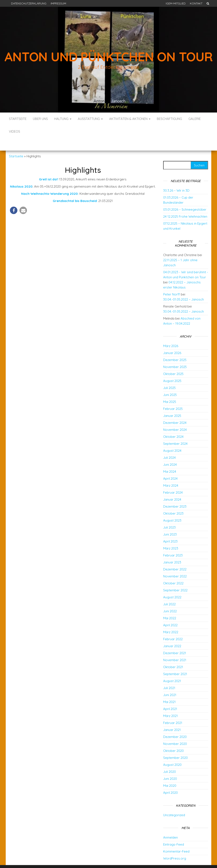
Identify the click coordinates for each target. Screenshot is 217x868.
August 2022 (172, 584)
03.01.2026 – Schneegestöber (185, 197)
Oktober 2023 (173, 501)
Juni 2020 (170, 766)
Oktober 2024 (173, 424)
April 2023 (170, 529)
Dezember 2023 (175, 494)
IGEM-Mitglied (176, 3)
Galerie (195, 119)
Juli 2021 (169, 675)
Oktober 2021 (173, 654)
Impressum (58, 3)
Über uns (40, 119)
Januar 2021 (172, 717)
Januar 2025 (172, 403)
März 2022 (171, 619)
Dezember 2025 (175, 347)
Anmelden (170, 825)
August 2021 (172, 668)
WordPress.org (175, 846)
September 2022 (175, 578)
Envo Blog (140, 859)
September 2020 (175, 745)
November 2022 (175, 564)
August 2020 (172, 752)
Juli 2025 (169, 375)
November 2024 (175, 417)
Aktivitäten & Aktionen (130, 119)
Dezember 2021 (175, 640)
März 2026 (171, 333)
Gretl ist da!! (49, 167)
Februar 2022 (173, 626)
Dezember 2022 (175, 557)
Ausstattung (90, 119)
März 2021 (170, 703)
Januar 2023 (172, 550)
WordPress (110, 859)
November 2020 (175, 731)
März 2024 (171, 473)
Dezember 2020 (175, 724)
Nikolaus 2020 (21, 174)
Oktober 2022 (173, 571)
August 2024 (172, 438)
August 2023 (172, 508)
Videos (15, 131)
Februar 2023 (173, 543)
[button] (14, 198)
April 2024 (170, 466)
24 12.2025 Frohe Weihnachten (185, 204)
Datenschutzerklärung (29, 3)
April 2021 (170, 696)
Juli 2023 (169, 515)
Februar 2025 (173, 396)
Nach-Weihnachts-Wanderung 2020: (50, 181)
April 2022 (170, 612)
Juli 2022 (169, 591)
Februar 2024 (173, 480)
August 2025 (172, 368)
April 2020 (170, 780)
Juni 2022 (170, 598)
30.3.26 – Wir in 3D (176, 178)
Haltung (63, 119)
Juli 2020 (170, 759)
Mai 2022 (170, 605)
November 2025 (175, 354)
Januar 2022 (172, 633)
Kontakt (196, 3)
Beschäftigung (169, 119)
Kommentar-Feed (176, 839)
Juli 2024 (169, 445)
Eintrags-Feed (174, 832)
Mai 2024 (170, 459)
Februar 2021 (173, 710)
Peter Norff (172, 282)
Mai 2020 (170, 773)
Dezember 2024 (175, 410)
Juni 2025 (170, 382)
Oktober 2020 (173, 738)
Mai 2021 (169, 689)
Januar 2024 (172, 487)
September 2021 (175, 661)
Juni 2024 (170, 452)
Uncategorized (174, 802)
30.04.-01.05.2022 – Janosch (184, 287)
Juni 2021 (170, 682)
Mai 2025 (170, 389)
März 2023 (171, 536)
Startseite (18, 119)
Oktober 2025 (173, 361)
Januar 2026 (172, 340)
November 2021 (175, 647)
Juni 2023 (170, 522)
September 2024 (175, 431)
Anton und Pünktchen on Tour (108, 57)
